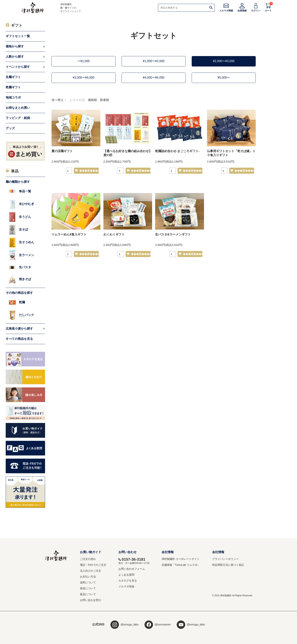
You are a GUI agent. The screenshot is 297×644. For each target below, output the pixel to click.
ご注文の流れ (88, 559)
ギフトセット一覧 (18, 36)
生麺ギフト (13, 77)
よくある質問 (126, 575)
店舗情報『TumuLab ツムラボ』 (181, 565)
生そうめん (21, 242)
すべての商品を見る (19, 339)
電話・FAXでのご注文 (93, 565)
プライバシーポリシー (225, 559)
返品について (88, 594)
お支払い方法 (88, 577)
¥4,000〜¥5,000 (154, 78)
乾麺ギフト (13, 87)
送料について (88, 582)
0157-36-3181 (132, 559)
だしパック (21, 315)
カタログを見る (128, 581)
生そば (18, 230)
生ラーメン (21, 255)
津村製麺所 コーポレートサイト (181, 559)
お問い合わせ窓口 (91, 600)
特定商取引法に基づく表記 (228, 565)
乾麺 (17, 302)
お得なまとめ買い (18, 108)
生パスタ (20, 267)
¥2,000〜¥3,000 (224, 61)
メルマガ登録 (126, 586)
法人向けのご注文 (91, 571)
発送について (88, 588)
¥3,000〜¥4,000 (84, 78)
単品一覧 (20, 191)
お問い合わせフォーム (132, 569)
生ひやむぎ (21, 204)
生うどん (20, 217)
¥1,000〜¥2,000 (154, 61)
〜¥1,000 (84, 61)
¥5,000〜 (224, 78)
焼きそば (20, 279)
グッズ (10, 128)
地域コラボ (13, 97)
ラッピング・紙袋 (18, 118)
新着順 (105, 100)
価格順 (92, 100)
